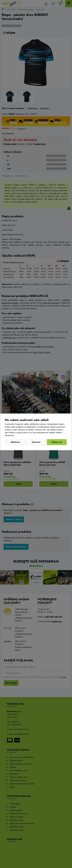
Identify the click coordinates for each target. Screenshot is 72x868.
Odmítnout (15, 442)
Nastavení (36, 442)
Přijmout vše (57, 442)
